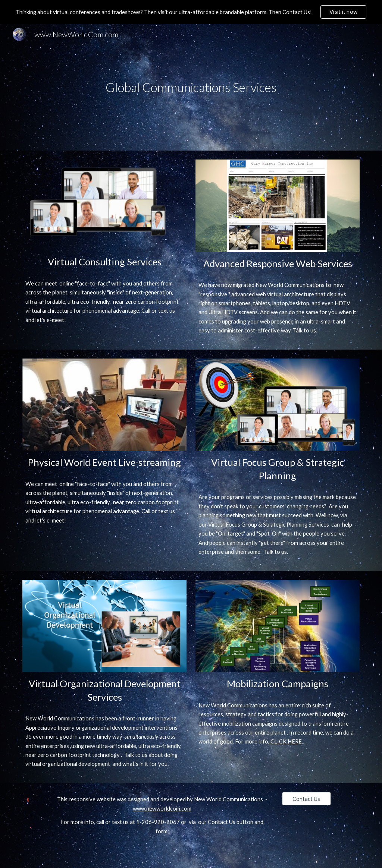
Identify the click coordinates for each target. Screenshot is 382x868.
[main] (191, 87)
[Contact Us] (306, 799)
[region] (191, 12)
